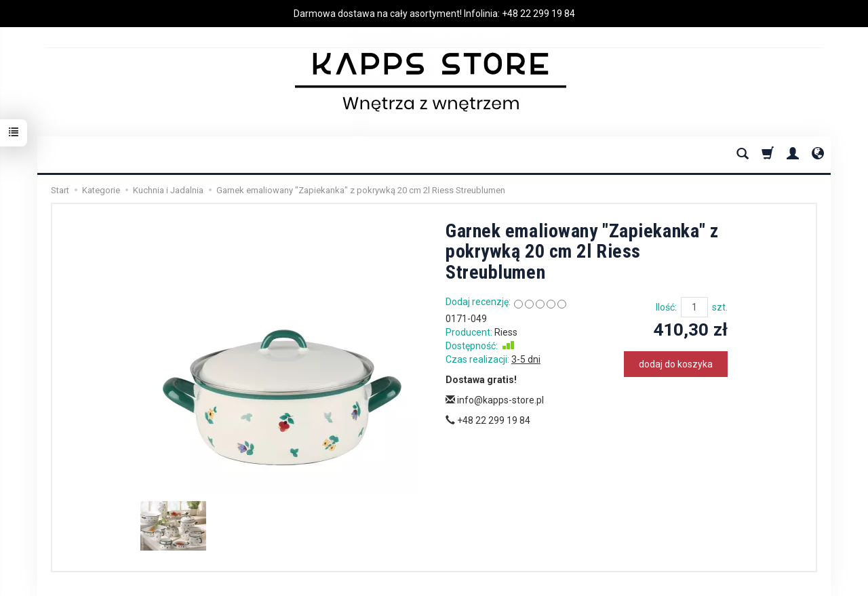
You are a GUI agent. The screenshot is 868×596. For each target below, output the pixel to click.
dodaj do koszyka (676, 364)
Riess (506, 332)
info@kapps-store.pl (495, 400)
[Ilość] (694, 307)
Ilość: (666, 307)
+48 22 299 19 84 (538, 14)
